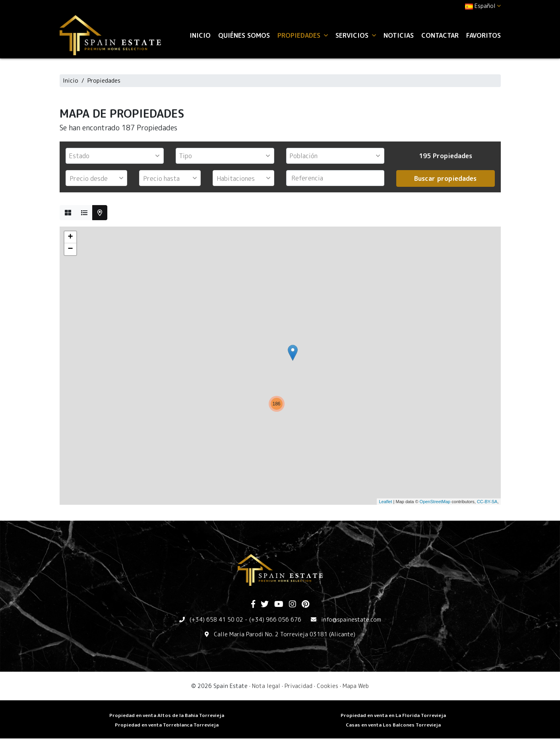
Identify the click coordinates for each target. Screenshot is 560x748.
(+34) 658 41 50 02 (216, 619)
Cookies (327, 686)
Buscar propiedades (445, 178)
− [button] (70, 249)
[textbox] (117, 156)
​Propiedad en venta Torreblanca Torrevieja (167, 725)
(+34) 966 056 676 (275, 619)
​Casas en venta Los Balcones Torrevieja (393, 725)
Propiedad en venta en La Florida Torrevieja (393, 715)
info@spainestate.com (351, 619)
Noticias (399, 35)
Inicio (200, 35)
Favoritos (483, 35)
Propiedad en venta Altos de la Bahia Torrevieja (167, 715)
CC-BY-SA (487, 502)
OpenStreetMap (435, 502)
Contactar (440, 35)
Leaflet (385, 502)
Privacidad (298, 686)
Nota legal (266, 686)
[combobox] (115, 156)
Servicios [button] (356, 35)
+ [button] (70, 237)
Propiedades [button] (303, 35)
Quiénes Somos (244, 35)
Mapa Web (356, 686)
